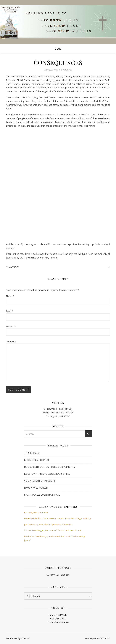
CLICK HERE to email (58, 622)
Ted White (14, 267)
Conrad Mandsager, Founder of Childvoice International (53, 530)
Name (10, 296)
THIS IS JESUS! (32, 453)
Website (10, 326)
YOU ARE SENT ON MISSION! (39, 481)
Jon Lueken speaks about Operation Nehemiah (48, 524)
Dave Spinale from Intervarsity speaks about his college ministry (58, 518)
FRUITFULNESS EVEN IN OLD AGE (42, 495)
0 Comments (65, 70)
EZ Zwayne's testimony (36, 512)
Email (10, 311)
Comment (11, 341)
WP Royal (25, 638)
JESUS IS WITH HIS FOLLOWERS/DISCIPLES (47, 474)
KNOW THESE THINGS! (36, 460)
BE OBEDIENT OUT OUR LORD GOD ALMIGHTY (50, 467)
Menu (58, 49)
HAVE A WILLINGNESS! (36, 488)
